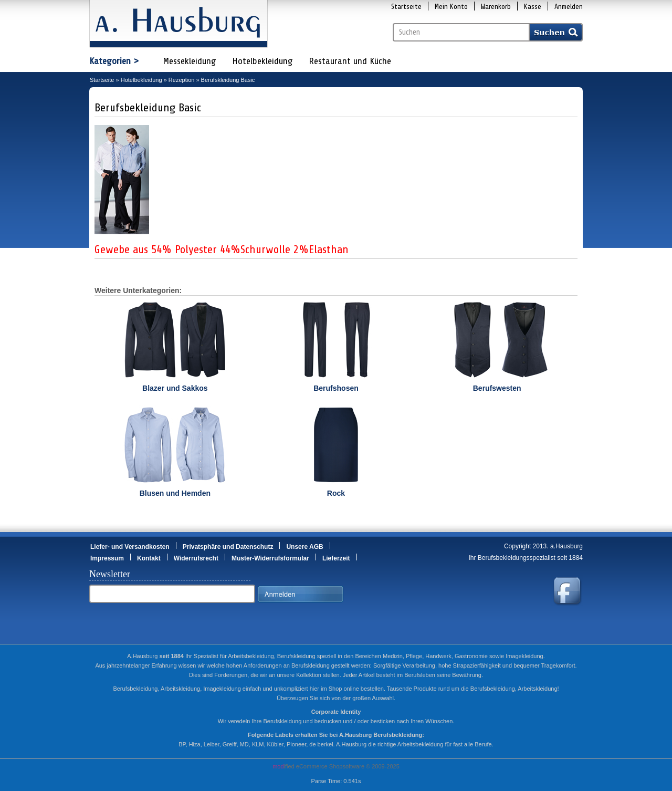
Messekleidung (190, 61)
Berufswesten (497, 388)
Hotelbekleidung (262, 61)
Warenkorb (496, 7)
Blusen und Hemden (175, 493)
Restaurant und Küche (350, 61)
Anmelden (569, 7)
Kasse (533, 7)
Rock (336, 493)
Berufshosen (336, 388)
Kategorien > (114, 61)
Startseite (406, 7)
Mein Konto (451, 7)
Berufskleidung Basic (228, 80)
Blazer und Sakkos (175, 388)
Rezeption (182, 80)
